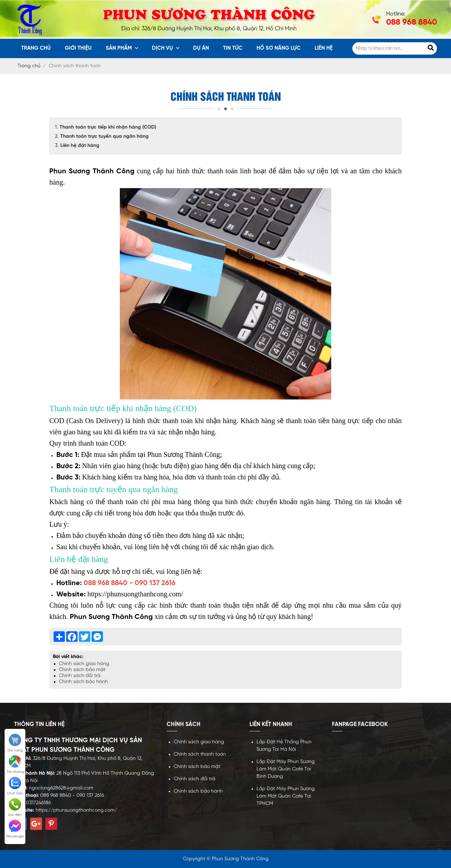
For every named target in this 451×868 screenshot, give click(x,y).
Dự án (201, 48)
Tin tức (233, 48)
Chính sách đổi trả (80, 676)
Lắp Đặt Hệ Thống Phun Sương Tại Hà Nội (284, 746)
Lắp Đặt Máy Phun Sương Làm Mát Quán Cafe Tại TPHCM (286, 796)
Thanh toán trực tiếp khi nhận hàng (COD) (108, 127)
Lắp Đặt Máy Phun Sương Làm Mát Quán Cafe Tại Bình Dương (286, 769)
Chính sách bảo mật (82, 670)
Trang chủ (36, 48)
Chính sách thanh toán (200, 754)
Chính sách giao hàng (84, 664)
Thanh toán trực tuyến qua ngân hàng (104, 137)
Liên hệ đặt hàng (80, 146)
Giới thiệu (78, 48)
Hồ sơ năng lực (279, 48)
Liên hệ (324, 48)
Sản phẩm (122, 48)
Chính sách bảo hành (83, 682)
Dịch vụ (166, 48)
